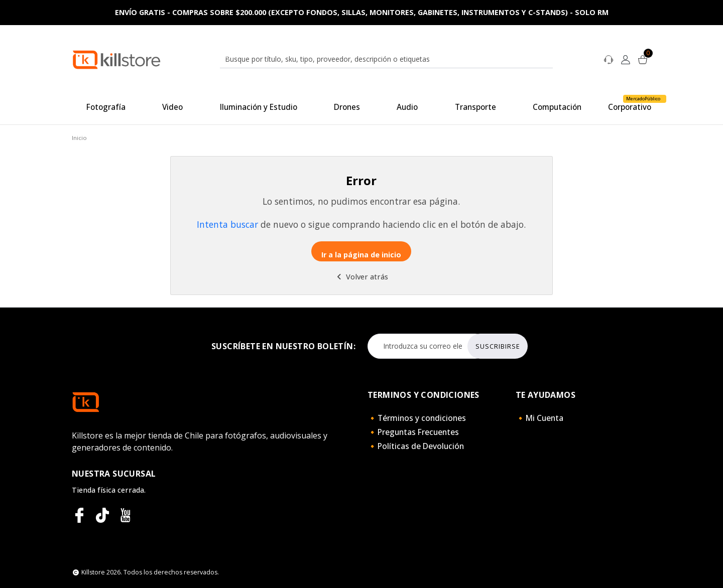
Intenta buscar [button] (227, 224)
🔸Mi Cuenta (539, 418)
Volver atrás (361, 277)
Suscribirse (498, 346)
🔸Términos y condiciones (417, 418)
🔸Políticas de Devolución (416, 446)
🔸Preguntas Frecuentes (413, 432)
